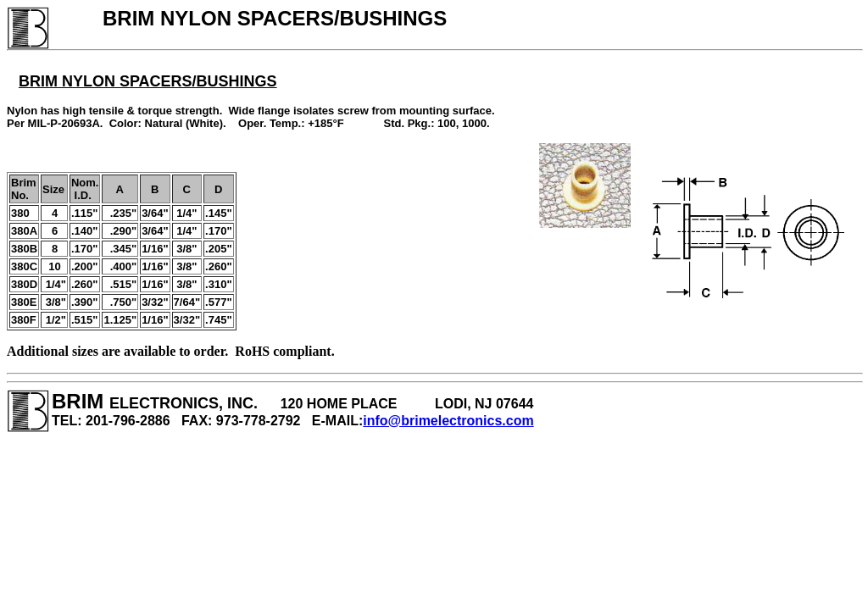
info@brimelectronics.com (448, 421)
